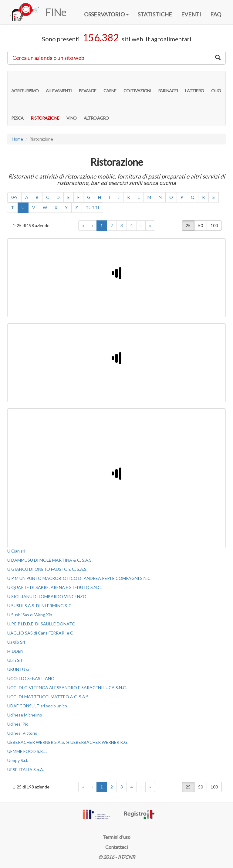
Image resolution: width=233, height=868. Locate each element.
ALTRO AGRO (96, 112)
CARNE (110, 84)
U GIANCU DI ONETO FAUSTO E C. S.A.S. (47, 569)
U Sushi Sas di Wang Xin (30, 615)
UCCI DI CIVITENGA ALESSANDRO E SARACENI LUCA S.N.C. (67, 688)
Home (17, 139)
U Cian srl (16, 551)
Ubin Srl (15, 660)
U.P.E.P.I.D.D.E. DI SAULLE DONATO (41, 624)
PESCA (17, 112)
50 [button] (201, 225)
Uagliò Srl (16, 642)
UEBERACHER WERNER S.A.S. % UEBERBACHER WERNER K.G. (68, 742)
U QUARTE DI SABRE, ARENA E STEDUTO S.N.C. (54, 587)
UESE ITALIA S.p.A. (26, 769)
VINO (71, 112)
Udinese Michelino (25, 715)
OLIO (216, 84)
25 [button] (188, 225)
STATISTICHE (155, 14)
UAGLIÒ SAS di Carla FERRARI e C (40, 633)
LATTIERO (194, 84)
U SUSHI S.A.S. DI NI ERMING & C (39, 606)
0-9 (14, 197)
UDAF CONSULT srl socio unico (37, 706)
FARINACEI (168, 84)
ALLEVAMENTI (59, 84)
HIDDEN (15, 651)
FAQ (216, 14)
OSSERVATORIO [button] (106, 14)
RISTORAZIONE (45, 112)
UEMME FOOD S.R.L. (27, 751)
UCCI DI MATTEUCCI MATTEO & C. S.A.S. (48, 697)
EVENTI (191, 14)
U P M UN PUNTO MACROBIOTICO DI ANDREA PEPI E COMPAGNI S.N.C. (79, 578)
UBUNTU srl (19, 669)
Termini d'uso (116, 837)
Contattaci (116, 847)
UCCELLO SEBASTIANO (31, 678)
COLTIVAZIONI (137, 84)
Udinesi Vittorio (22, 733)
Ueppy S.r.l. (18, 760)
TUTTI (92, 208)
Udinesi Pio (18, 724)
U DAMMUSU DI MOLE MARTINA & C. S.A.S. (50, 560)
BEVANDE (88, 84)
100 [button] (214, 225)
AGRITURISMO (25, 84)
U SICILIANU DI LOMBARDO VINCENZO (47, 596)
